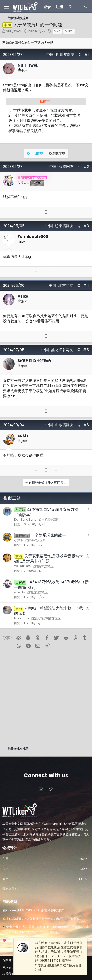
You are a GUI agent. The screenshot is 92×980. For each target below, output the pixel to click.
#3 (86, 226)
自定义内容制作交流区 (46, 618)
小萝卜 (19, 540)
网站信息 (10, 901)
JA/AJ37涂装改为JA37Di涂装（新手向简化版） (51, 585)
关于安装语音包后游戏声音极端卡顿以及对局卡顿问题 (49, 559)
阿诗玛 (85, 889)
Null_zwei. (14, 31)
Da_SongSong (25, 519)
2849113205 (23, 566)
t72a (57, 31)
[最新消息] (70, 7)
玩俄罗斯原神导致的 (34, 361)
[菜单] (6, 7)
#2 (86, 167)
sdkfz (23, 436)
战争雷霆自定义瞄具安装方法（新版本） (46, 512)
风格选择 (8, 968)
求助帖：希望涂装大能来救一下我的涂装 (49, 611)
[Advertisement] (46, 696)
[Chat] (78, 7)
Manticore (22, 618)
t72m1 (69, 31)
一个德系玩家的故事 (48, 535)
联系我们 (8, 974)
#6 (86, 425)
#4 (86, 285)
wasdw (20, 592)
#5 (86, 350)
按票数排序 (57, 153)
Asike (23, 296)
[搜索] (86, 7)
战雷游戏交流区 (49, 519)
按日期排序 (35, 153)
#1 (87, 55)
